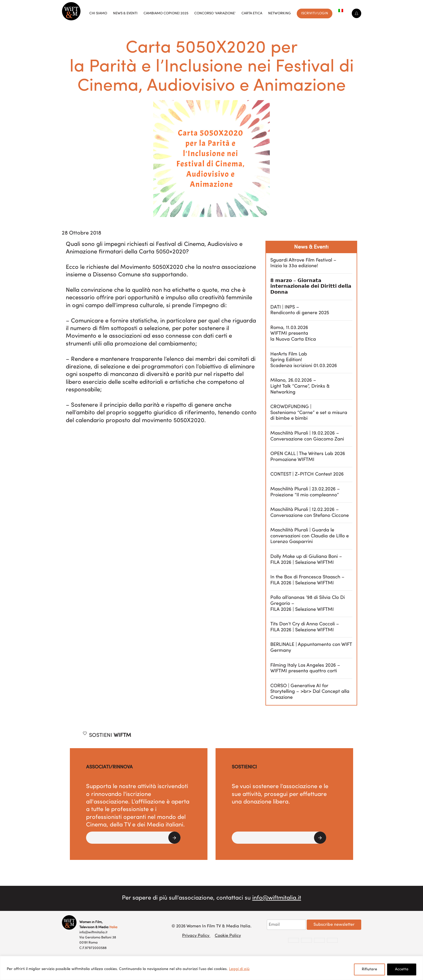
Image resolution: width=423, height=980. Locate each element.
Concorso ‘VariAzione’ (215, 13)
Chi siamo (98, 13)
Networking (279, 13)
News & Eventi (125, 13)
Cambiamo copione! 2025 (166, 13)
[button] (133, 838)
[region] (211, 968)
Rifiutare (369, 969)
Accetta (402, 969)
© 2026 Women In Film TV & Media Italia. (211, 926)
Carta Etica (252, 13)
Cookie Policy (228, 936)
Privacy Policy (196, 936)
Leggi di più (239, 969)
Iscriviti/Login (315, 13)
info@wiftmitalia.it (277, 898)
